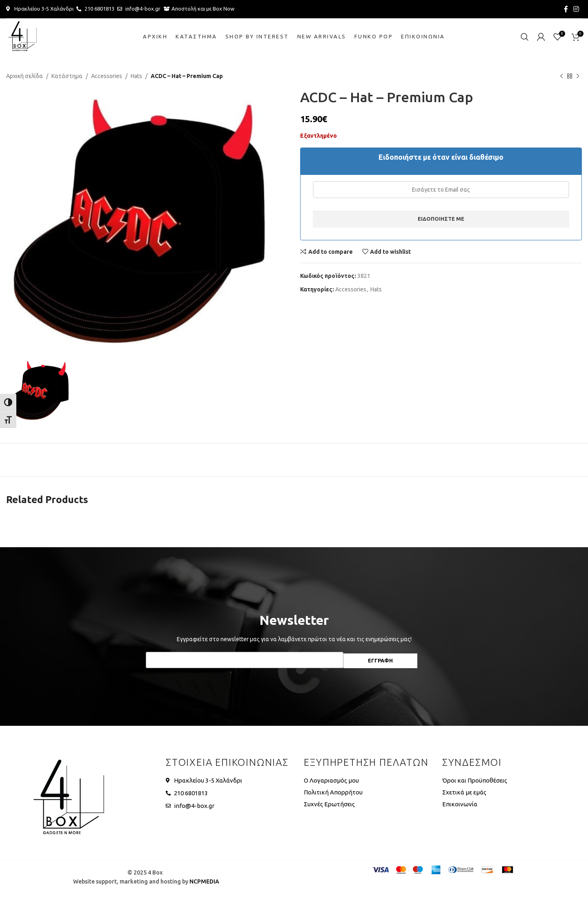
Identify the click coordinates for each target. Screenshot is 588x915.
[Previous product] (561, 76)
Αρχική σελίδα (24, 76)
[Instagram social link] (576, 9)
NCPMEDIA (204, 881)
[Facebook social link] (566, 9)
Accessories (107, 76)
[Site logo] (22, 36)
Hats (136, 76)
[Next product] (578, 76)
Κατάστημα (67, 76)
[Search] (525, 37)
